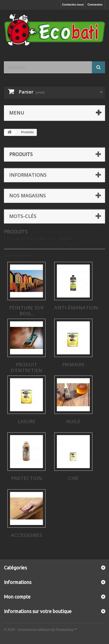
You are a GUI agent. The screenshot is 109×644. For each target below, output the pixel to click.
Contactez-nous (73, 4)
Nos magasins (28, 195)
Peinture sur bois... (26, 310)
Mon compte (17, 597)
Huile (73, 421)
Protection (27, 478)
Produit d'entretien (26, 367)
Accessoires (26, 535)
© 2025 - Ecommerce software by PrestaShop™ (41, 630)
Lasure (27, 421)
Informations (28, 175)
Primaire (73, 364)
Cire (73, 478)
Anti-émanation (76, 308)
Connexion (95, 4)
